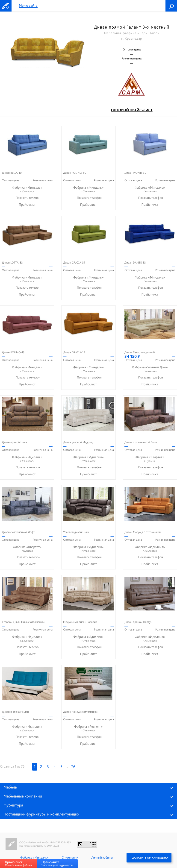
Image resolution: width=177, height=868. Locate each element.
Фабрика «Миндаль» (27, 189)
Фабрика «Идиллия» (27, 459)
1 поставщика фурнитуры (57, 864)
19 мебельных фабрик (18, 864)
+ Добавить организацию (149, 858)
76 (73, 767)
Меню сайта (28, 6)
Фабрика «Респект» (88, 729)
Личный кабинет (102, 858)
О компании (70, 858)
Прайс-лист (27, 205)
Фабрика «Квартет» (150, 459)
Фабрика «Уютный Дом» (150, 369)
